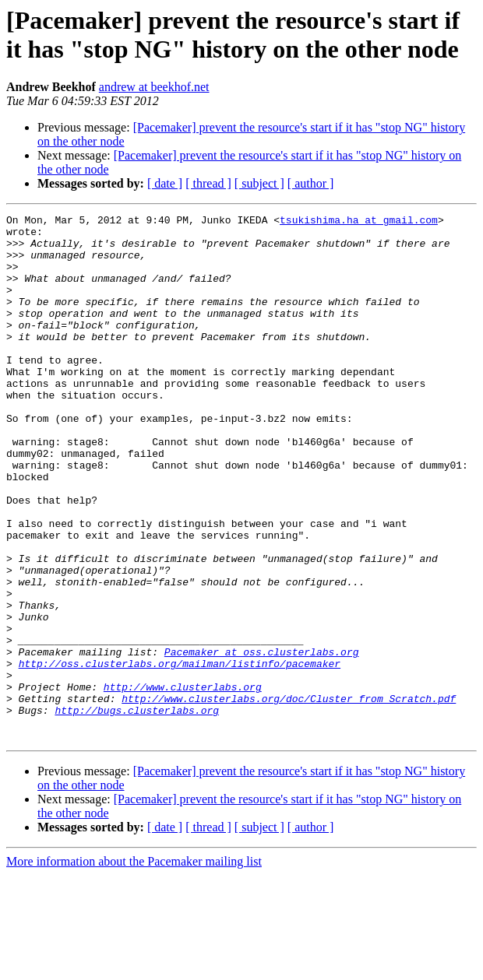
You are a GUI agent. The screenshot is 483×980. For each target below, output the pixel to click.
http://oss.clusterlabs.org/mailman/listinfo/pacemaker (180, 754)
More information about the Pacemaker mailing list (134, 966)
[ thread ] (208, 183)
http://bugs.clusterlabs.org (137, 810)
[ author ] (311, 183)
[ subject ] (259, 183)
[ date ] (165, 183)
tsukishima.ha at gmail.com (359, 222)
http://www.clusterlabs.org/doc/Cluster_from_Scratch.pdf (289, 796)
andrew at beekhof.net (154, 87)
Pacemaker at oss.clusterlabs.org (262, 740)
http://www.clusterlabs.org (183, 782)
